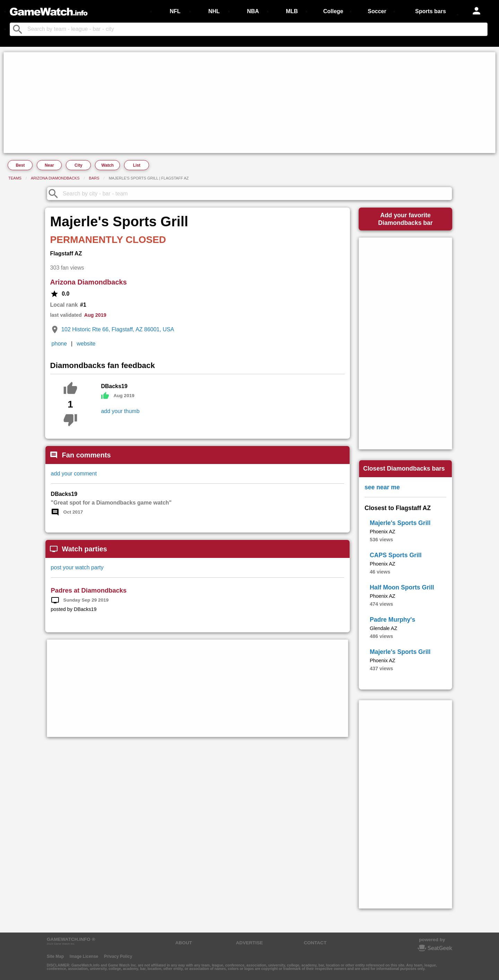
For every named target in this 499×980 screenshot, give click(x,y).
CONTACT (315, 943)
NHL (214, 11)
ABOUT (184, 943)
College (333, 11)
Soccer (377, 11)
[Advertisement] (213, 103)
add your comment (74, 474)
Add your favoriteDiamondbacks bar (405, 219)
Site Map (55, 956)
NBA (253, 11)
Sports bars (431, 11)
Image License (84, 956)
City (78, 165)
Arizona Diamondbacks (55, 178)
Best (20, 165)
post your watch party (77, 567)
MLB (292, 11)
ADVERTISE (249, 943)
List (137, 165)
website (86, 344)
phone (59, 344)
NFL (175, 11)
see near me (382, 487)
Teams (15, 178)
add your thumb (120, 411)
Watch (108, 165)
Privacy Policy (118, 956)
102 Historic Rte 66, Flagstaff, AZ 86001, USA (118, 329)
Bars (94, 178)
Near (49, 165)
